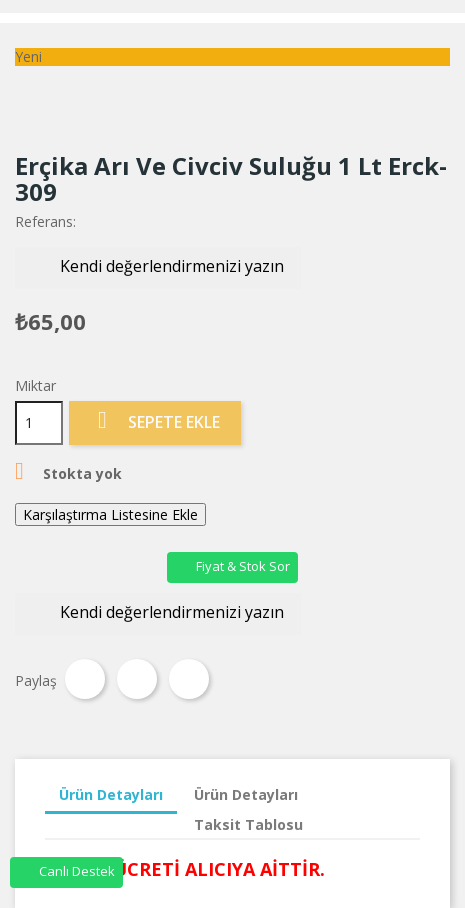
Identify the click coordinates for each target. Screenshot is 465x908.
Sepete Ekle (155, 421)
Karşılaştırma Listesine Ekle (110, 514)
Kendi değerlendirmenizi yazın (158, 267)
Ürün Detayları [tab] (111, 794)
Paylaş (85, 679)
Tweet (137, 679)
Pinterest (189, 679)
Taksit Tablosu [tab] (248, 824)
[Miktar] (39, 423)
